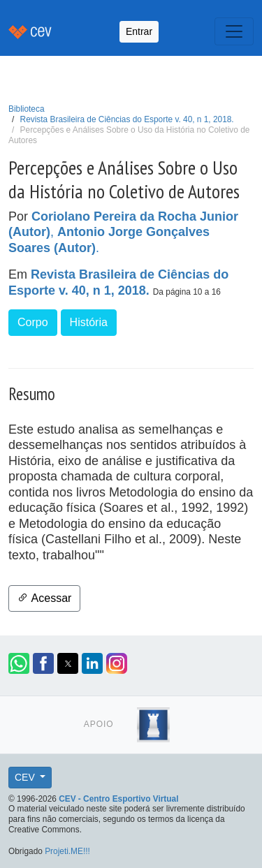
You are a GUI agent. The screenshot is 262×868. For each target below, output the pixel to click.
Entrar (139, 31)
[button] (19, 663)
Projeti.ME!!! (67, 851)
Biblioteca (27, 109)
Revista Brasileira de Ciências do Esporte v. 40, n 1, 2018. (127, 119)
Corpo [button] (33, 322)
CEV (26, 777)
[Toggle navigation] (234, 31)
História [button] (89, 322)
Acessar (44, 598)
